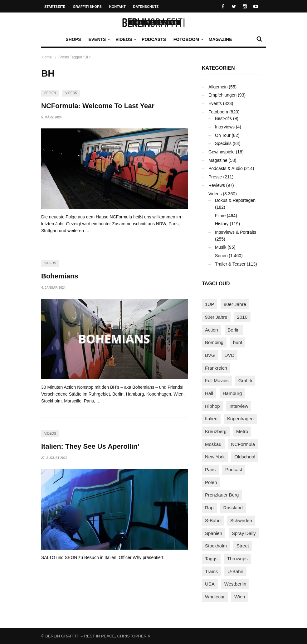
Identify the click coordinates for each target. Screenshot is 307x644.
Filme (220, 216)
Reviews (217, 185)
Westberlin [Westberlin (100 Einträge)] (235, 584)
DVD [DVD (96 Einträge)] (230, 355)
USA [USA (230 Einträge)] (210, 584)
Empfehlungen (222, 95)
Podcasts (154, 39)
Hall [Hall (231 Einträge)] (209, 393)
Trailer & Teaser (230, 264)
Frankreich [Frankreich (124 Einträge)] (216, 368)
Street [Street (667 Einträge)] (243, 546)
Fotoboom (188, 39)
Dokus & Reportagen (235, 200)
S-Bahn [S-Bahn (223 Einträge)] (213, 520)
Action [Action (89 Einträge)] (212, 330)
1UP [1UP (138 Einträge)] (210, 304)
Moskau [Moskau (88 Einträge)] (213, 444)
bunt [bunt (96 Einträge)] (238, 342)
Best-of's (223, 118)
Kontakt (117, 7)
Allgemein (218, 87)
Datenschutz (146, 7)
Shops (73, 39)
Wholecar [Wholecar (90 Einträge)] (215, 597)
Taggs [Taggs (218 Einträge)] (211, 559)
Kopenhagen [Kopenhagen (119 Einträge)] (240, 419)
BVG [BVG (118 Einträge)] (210, 355)
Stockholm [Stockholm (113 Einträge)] (216, 546)
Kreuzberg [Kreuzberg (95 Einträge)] (216, 431)
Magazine (220, 39)
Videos (125, 39)
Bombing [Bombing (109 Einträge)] (214, 342)
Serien (50, 93)
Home (47, 57)
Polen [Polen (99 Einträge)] (211, 482)
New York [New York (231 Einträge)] (215, 457)
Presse (215, 177)
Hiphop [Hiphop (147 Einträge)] (212, 406)
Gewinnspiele (222, 152)
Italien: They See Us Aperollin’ (90, 446)
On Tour (223, 135)
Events (99, 39)
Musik (221, 247)
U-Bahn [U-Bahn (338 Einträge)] (235, 571)
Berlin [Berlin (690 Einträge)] (234, 330)
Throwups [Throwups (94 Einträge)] (237, 559)
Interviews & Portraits (236, 232)
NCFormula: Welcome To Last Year (98, 106)
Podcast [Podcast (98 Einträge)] (234, 469)
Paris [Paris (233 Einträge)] (210, 469)
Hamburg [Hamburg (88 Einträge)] (232, 393)
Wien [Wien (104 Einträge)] (240, 597)
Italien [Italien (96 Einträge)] (211, 419)
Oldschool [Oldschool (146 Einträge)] (245, 457)
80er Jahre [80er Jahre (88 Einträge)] (235, 304)
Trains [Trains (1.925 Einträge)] (211, 571)
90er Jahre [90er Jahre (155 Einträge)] (216, 317)
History (222, 224)
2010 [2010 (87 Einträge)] (242, 317)
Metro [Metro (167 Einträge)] (242, 431)
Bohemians (60, 276)
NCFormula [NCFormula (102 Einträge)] (243, 444)
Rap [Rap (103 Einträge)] (209, 508)
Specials (223, 143)
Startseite (55, 7)
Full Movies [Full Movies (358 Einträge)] (217, 380)
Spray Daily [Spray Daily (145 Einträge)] (244, 533)
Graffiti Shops (87, 7)
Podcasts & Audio (226, 168)
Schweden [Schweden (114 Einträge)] (241, 520)
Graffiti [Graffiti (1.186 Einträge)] (245, 380)
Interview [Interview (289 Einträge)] (239, 406)
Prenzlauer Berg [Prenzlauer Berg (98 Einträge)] (222, 495)
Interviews (225, 127)
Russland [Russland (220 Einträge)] (233, 508)
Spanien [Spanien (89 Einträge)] (214, 533)
